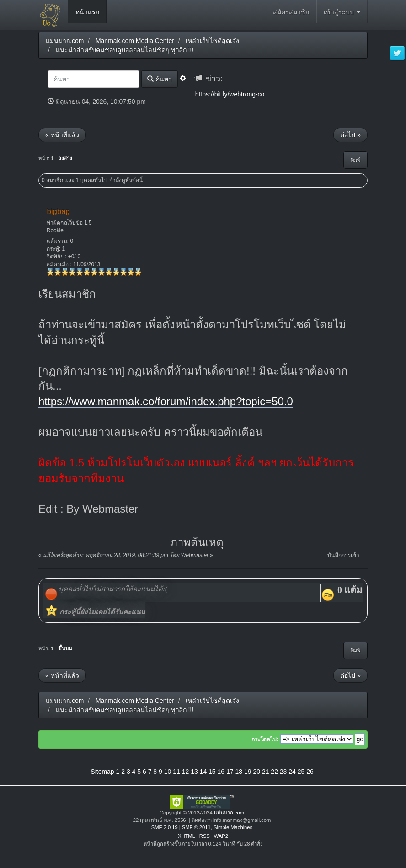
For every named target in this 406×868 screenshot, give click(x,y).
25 (301, 772)
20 (256, 772)
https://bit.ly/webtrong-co (230, 94)
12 (186, 772)
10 (168, 772)
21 (266, 772)
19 (248, 772)
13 (194, 772)
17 (230, 772)
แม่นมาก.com (229, 813)
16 (221, 772)
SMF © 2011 (196, 827)
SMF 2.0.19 (165, 827)
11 (176, 772)
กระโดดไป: (265, 739)
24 (292, 772)
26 (310, 772)
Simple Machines (233, 827)
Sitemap (102, 772)
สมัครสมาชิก (291, 12)
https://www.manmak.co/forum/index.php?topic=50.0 (166, 401)
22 (274, 772)
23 (283, 772)
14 (203, 772)
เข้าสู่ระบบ (342, 12)
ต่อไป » (350, 135)
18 (239, 772)
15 (212, 772)
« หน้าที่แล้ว (62, 135)
